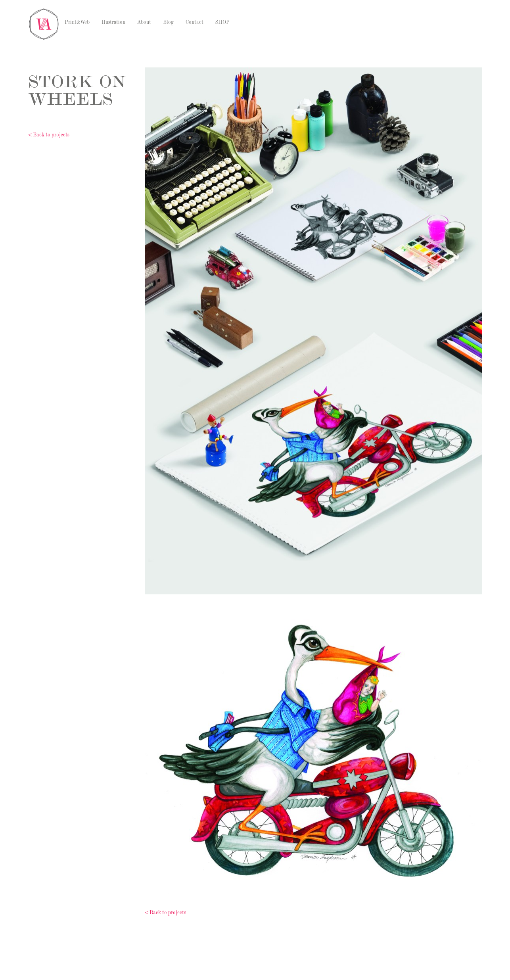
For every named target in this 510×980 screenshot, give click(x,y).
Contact (195, 23)
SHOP (222, 23)
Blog (168, 23)
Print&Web (77, 23)
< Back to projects (49, 135)
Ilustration (113, 23)
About (144, 23)
